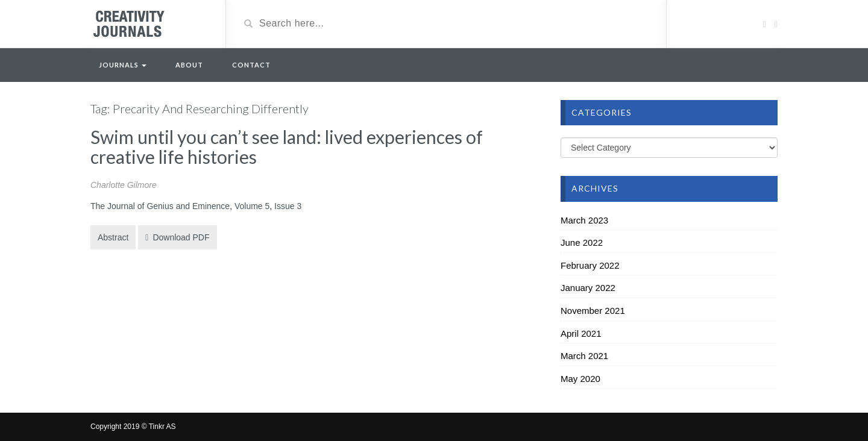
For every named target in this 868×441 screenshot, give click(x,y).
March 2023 (584, 220)
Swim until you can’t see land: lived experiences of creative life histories (287, 147)
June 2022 (582, 242)
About (189, 65)
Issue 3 (288, 206)
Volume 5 (252, 206)
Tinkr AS (162, 427)
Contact (251, 65)
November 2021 (593, 311)
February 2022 (590, 265)
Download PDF (177, 237)
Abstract (113, 237)
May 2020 (580, 379)
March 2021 (584, 356)
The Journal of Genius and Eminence (160, 206)
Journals (123, 65)
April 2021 (581, 333)
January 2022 (588, 288)
